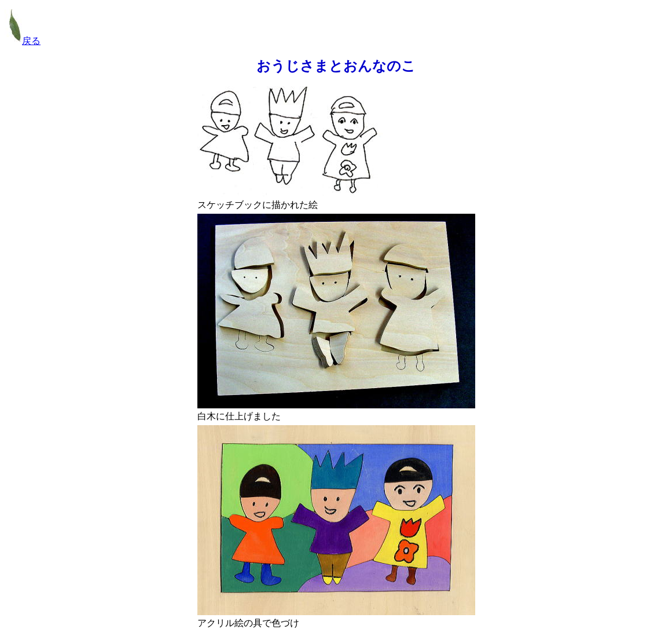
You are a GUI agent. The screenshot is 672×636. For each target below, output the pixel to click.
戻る (23, 41)
